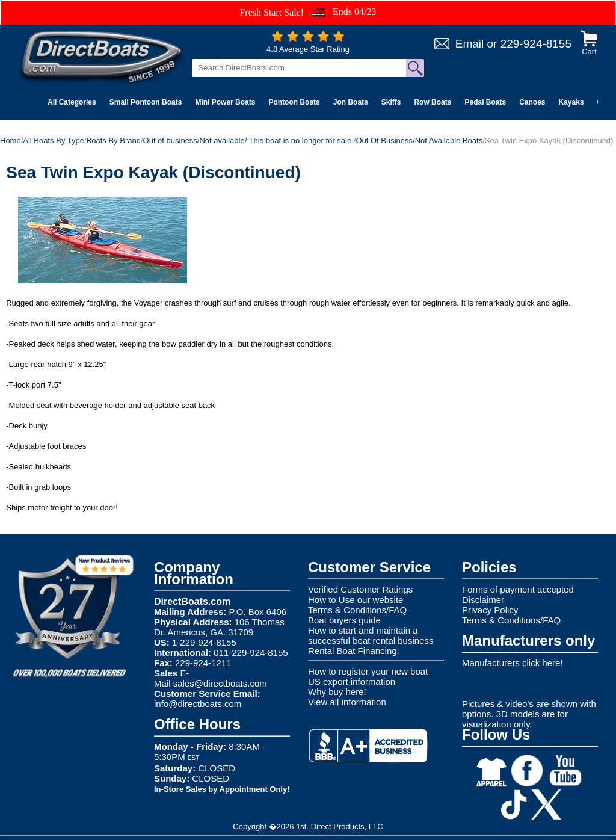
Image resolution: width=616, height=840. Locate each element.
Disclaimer (483, 600)
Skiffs (391, 102)
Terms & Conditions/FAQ (357, 610)
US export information (352, 681)
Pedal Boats (485, 102)
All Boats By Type (54, 141)
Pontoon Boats (294, 102)
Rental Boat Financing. (354, 651)
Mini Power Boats (225, 102)
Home (11, 141)
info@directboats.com (198, 704)
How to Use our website (356, 600)
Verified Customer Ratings (360, 589)
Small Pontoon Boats (146, 102)
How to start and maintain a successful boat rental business (371, 635)
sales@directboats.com (220, 683)
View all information (347, 702)
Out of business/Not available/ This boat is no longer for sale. (248, 141)
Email (470, 44)
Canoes (532, 102)
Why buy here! (337, 692)
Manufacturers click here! (513, 663)
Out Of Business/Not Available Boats (419, 141)
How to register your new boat (368, 671)
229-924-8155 (536, 44)
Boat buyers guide (344, 620)
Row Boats (433, 102)
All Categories (72, 102)
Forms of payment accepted (518, 589)
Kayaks (571, 102)
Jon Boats (351, 102)
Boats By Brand (114, 141)
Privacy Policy (490, 610)
